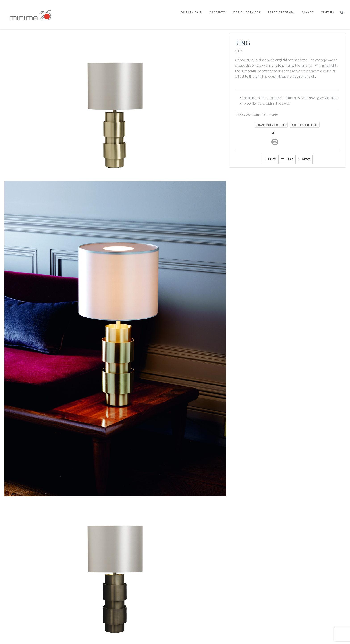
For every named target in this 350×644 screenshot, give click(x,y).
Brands (307, 12)
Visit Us (328, 12)
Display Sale (192, 12)
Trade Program (281, 12)
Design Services (247, 12)
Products (218, 12)
